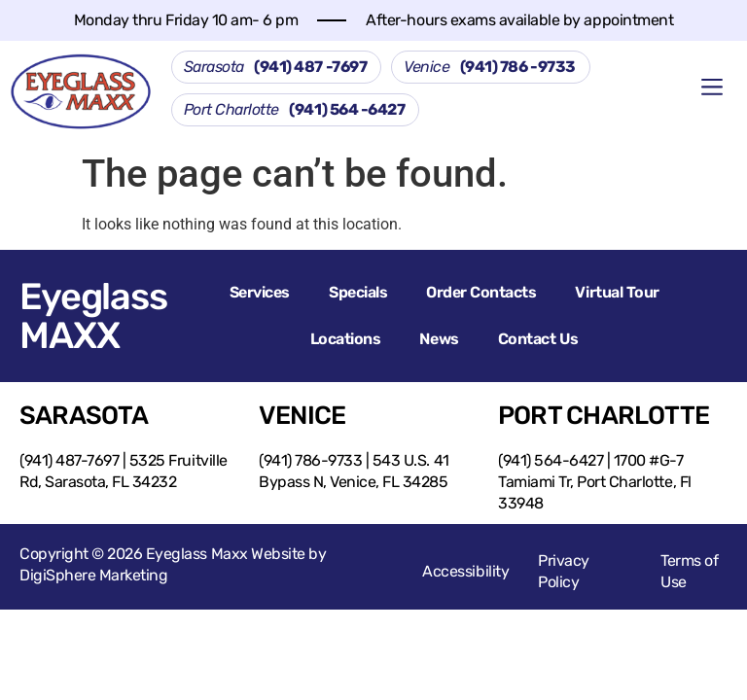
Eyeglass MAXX (93, 316)
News (439, 339)
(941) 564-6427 (551, 460)
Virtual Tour (617, 292)
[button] (712, 89)
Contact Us (538, 339)
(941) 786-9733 (310, 460)
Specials (358, 292)
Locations (346, 339)
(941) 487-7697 (69, 460)
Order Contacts (481, 292)
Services (260, 292)
